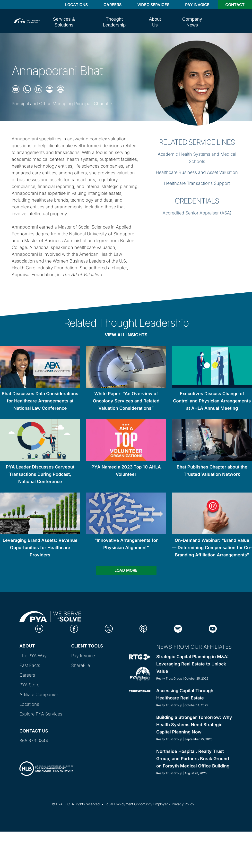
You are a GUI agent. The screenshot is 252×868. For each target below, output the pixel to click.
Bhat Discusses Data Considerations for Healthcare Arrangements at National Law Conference (40, 401)
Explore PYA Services (41, 714)
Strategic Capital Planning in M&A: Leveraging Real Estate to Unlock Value (192, 664)
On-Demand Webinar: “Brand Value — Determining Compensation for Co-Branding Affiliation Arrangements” (212, 548)
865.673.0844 (34, 741)
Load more (126, 570)
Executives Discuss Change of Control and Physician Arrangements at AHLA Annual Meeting (212, 401)
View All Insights (126, 335)
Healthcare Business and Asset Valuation (197, 172)
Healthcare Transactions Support (197, 183)
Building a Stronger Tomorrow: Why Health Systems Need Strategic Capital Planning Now (194, 725)
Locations (76, 5)
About (27, 646)
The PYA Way (33, 656)
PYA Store (29, 685)
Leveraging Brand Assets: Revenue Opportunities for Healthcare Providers (40, 548)
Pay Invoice (197, 5)
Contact (235, 5)
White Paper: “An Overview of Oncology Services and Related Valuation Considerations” (126, 401)
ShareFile (81, 665)
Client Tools (87, 646)
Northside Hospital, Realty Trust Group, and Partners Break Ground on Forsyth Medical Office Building (193, 759)
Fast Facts (30, 665)
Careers (113, 5)
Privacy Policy (183, 804)
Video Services (153, 5)
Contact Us (34, 731)
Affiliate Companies (39, 694)
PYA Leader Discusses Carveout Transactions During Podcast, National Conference (40, 474)
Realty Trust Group (169, 678)
